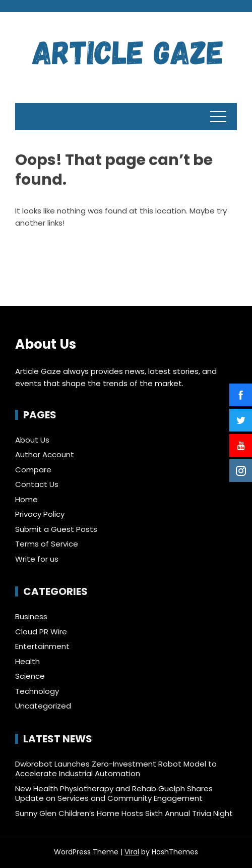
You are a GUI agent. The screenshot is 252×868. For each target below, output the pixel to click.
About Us (32, 440)
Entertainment (42, 646)
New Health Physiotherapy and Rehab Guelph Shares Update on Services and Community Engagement (114, 794)
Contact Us (37, 484)
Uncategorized (43, 706)
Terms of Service (47, 544)
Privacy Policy (40, 514)
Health (27, 662)
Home (26, 499)
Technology (37, 691)
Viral (132, 852)
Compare (33, 470)
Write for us (37, 559)
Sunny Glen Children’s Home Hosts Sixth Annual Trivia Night (124, 813)
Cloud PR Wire (41, 632)
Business (31, 617)
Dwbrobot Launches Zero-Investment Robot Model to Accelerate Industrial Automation (116, 769)
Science (30, 676)
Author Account (45, 454)
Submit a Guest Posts (56, 529)
